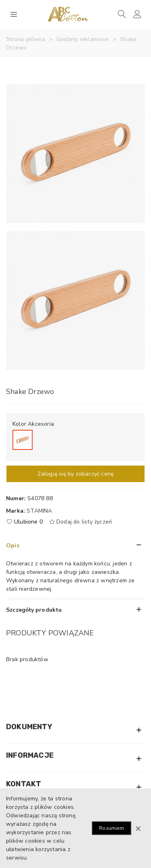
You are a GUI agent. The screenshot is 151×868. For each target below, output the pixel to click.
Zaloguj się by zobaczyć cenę (76, 474)
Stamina (39, 511)
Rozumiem (112, 828)
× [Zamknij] (138, 828)
